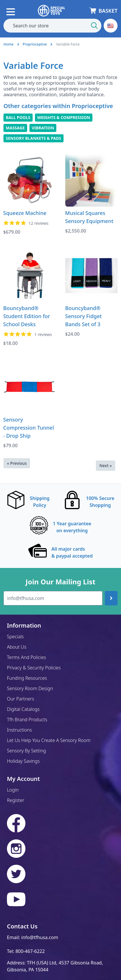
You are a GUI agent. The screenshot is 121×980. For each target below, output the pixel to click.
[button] (111, 26)
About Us (17, 647)
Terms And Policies (26, 657)
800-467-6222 (30, 951)
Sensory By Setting (26, 751)
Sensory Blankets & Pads (33, 138)
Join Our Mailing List (60, 582)
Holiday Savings (23, 761)
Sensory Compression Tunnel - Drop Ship (29, 428)
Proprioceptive (35, 44)
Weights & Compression (64, 117)
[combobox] (52, 26)
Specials (15, 637)
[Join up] (111, 598)
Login (13, 790)
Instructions (19, 730)
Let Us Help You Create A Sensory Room (49, 740)
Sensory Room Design (30, 688)
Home (9, 44)
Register (16, 800)
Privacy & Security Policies (34, 668)
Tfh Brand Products (27, 720)
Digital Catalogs (23, 709)
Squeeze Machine (25, 213)
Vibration (43, 128)
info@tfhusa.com (40, 937)
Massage (15, 128)
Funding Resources (27, 678)
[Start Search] (94, 26)
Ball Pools (18, 117)
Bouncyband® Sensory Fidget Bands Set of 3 (84, 316)
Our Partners (21, 699)
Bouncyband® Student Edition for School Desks (27, 316)
